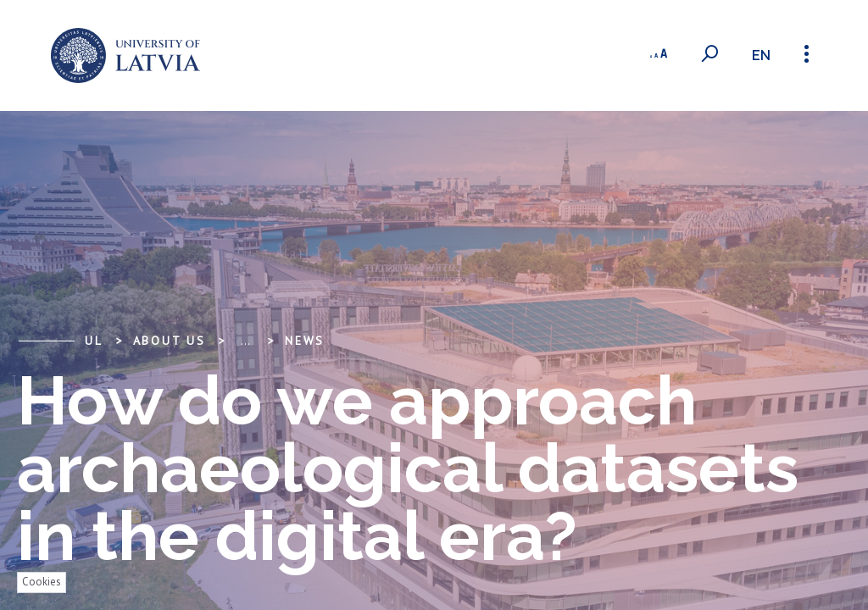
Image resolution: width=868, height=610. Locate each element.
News (305, 341)
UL (94, 341)
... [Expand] (245, 341)
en (761, 55)
